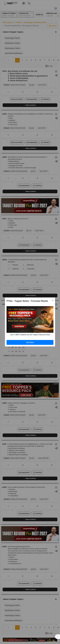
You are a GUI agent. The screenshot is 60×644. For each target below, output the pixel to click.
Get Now (30, 342)
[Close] (53, 300)
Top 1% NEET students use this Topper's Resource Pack (30, 335)
